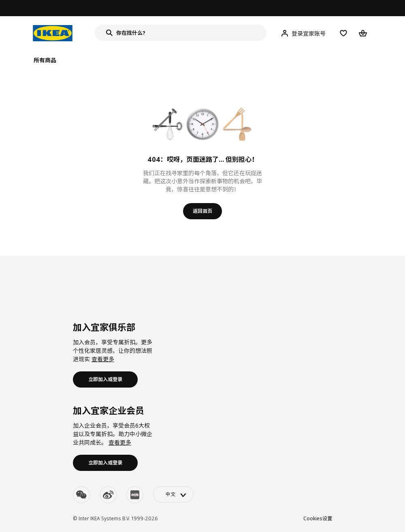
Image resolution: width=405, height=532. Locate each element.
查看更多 (103, 359)
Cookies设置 (318, 518)
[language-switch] (173, 494)
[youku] (135, 495)
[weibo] (108, 495)
